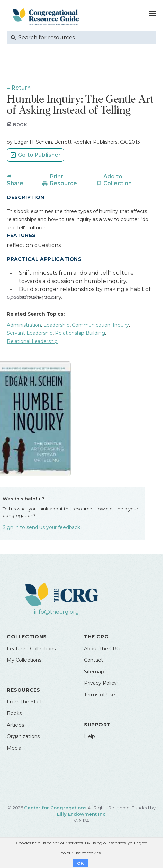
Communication (91, 325)
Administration (24, 325)
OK (81, 863)
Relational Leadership (32, 341)
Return (21, 88)
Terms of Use (99, 695)
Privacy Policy (100, 683)
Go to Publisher (39, 155)
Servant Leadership (30, 333)
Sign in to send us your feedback (41, 527)
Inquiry (121, 325)
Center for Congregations (55, 808)
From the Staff (24, 702)
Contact (93, 660)
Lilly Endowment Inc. (82, 814)
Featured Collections (31, 649)
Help (89, 736)
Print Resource (64, 180)
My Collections (24, 660)
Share (15, 183)
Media (14, 748)
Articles (15, 725)
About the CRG (102, 649)
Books (14, 713)
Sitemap (94, 672)
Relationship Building (80, 333)
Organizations (23, 736)
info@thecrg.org (57, 612)
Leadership (57, 325)
